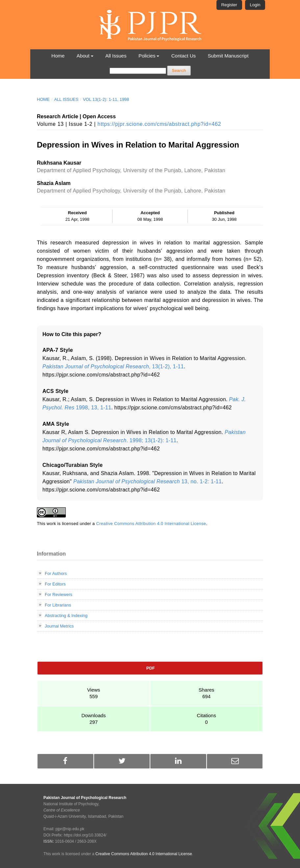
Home (58, 56)
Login (255, 5)
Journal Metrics (59, 626)
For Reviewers (59, 594)
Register (229, 5)
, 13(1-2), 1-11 (113, 366)
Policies (147, 56)
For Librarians (58, 605)
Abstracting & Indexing (66, 616)
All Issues (116, 56)
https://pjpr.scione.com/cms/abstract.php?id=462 (159, 124)
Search (179, 70)
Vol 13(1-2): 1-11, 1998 (106, 99)
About (83, 56)
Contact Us (184, 56)
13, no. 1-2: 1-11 (148, 481)
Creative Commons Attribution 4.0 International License (151, 524)
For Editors (55, 584)
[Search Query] (138, 71)
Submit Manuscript (228, 56)
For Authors (56, 573)
